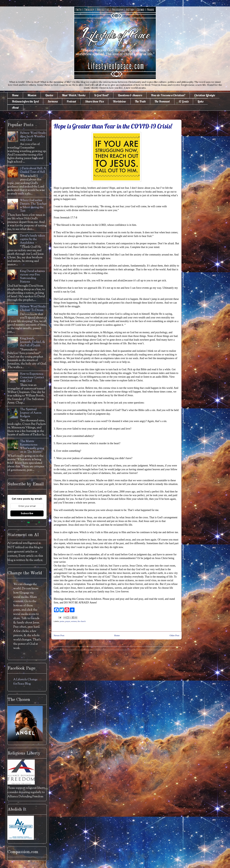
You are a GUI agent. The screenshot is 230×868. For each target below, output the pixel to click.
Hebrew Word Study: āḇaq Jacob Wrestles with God (33, 137)
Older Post (174, 635)
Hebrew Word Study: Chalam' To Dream (33, 308)
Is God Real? (102, 95)
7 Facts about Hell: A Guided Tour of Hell (33, 170)
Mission (32, 95)
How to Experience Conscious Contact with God (32, 378)
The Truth (140, 101)
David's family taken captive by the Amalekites (32, 239)
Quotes (49, 95)
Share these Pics (94, 101)
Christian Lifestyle (205, 95)
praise (62, 621)
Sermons (53, 101)
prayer (68, 621)
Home (15, 95)
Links (200, 101)
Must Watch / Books (74, 95)
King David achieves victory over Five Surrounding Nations (32, 277)
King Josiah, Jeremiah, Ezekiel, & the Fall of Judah (33, 342)
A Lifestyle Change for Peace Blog (25, 682)
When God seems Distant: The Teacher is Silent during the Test (33, 206)
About (15, 108)
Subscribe (27, 513)
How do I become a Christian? (168, 95)
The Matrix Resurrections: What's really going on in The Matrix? (32, 447)
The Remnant (162, 101)
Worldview (119, 101)
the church (82, 621)
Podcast (71, 101)
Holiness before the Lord (25, 101)
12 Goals (184, 101)
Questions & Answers (130, 95)
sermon (74, 621)
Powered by (27, 522)
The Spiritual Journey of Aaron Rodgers (31, 413)
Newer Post (59, 635)
